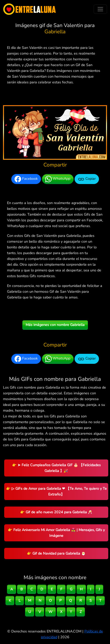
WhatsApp (58, 179)
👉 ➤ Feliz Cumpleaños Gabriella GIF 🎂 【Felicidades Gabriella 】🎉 (56, 468)
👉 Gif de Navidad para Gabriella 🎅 (56, 553)
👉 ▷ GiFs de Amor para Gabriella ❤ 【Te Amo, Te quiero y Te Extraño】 (56, 491)
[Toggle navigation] (100, 9)
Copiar (87, 179)
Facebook (26, 179)
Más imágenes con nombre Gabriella (55, 325)
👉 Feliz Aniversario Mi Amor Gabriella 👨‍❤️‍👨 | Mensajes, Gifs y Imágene (56, 533)
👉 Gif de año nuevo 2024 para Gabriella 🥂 (56, 512)
